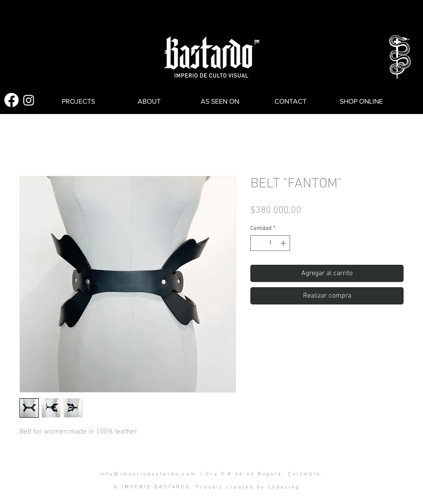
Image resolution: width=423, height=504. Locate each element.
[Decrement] (257, 243)
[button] (40, 19)
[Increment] (284, 243)
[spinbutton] (270, 243)
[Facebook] (11, 100)
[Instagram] (29, 100)
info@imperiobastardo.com (148, 474)
